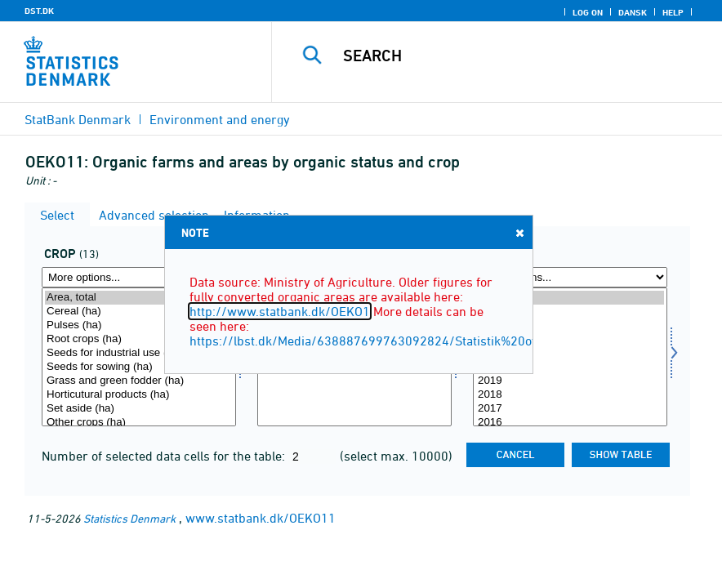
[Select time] (570, 357)
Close (519, 232)
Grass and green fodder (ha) (139, 381)
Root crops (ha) (139, 339)
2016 (570, 423)
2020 (570, 367)
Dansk (633, 12)
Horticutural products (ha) (139, 395)
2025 (570, 298)
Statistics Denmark (129, 518)
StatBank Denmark (78, 119)
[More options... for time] (570, 277)
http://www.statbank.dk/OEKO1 (280, 311)
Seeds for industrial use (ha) (139, 353)
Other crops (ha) (139, 423)
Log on (588, 12)
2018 (570, 395)
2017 (570, 409)
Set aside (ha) (139, 409)
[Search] (515, 56)
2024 (570, 312)
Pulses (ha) (139, 325)
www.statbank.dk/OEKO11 (261, 518)
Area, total (139, 298)
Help (673, 12)
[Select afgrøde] (139, 357)
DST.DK (39, 11)
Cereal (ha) (139, 312)
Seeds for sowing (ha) (139, 367)
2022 (570, 339)
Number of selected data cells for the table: (165, 456)
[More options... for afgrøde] (139, 277)
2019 (570, 381)
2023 (570, 325)
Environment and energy (220, 119)
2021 (570, 353)
